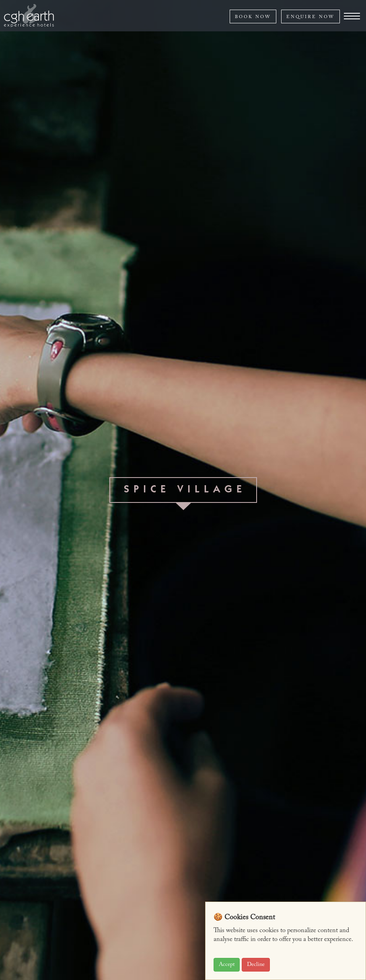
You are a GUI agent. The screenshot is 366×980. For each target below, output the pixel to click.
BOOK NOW (253, 17)
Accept (227, 965)
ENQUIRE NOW (310, 17)
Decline (256, 965)
